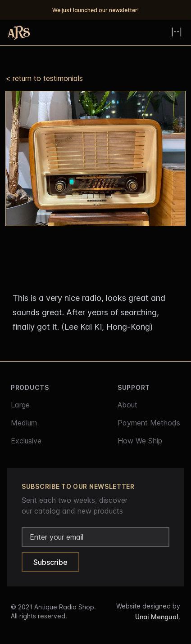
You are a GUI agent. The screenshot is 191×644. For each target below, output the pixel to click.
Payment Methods (149, 423)
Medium (24, 423)
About (127, 405)
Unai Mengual (157, 617)
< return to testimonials (44, 78)
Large (20, 405)
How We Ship (140, 441)
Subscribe (50, 562)
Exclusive (26, 441)
